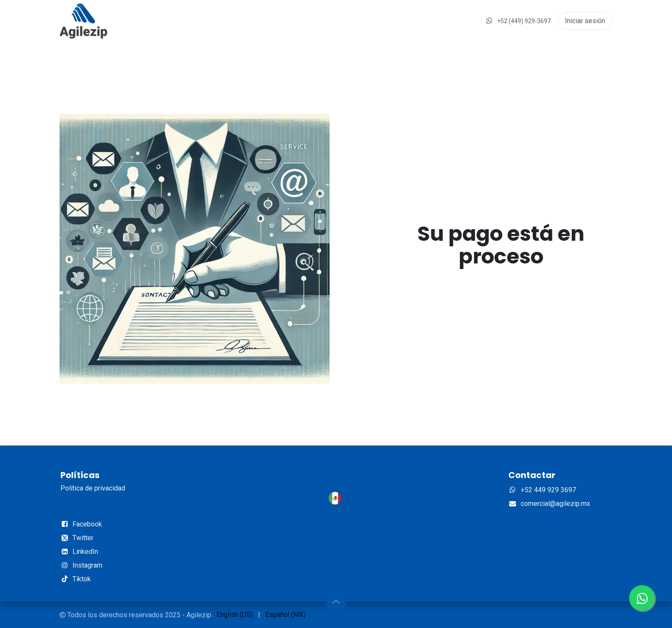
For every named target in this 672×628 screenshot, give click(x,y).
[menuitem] (235, 615)
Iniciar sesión (585, 21)
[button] (336, 601)
